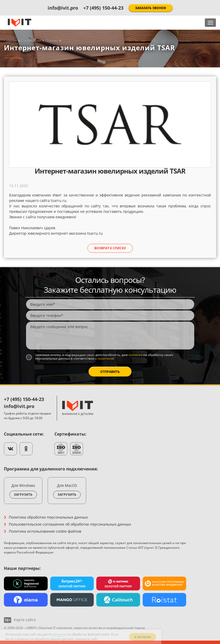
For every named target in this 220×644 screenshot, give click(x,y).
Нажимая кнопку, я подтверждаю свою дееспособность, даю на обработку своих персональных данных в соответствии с (104, 357)
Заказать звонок (151, 8)
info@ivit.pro (63, 8)
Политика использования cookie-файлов (45, 531)
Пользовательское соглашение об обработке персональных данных (70, 524)
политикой (106, 358)
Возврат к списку (110, 248)
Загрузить (23, 495)
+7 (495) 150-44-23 (103, 8)
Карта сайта (25, 620)
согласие (136, 355)
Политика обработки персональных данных (48, 517)
